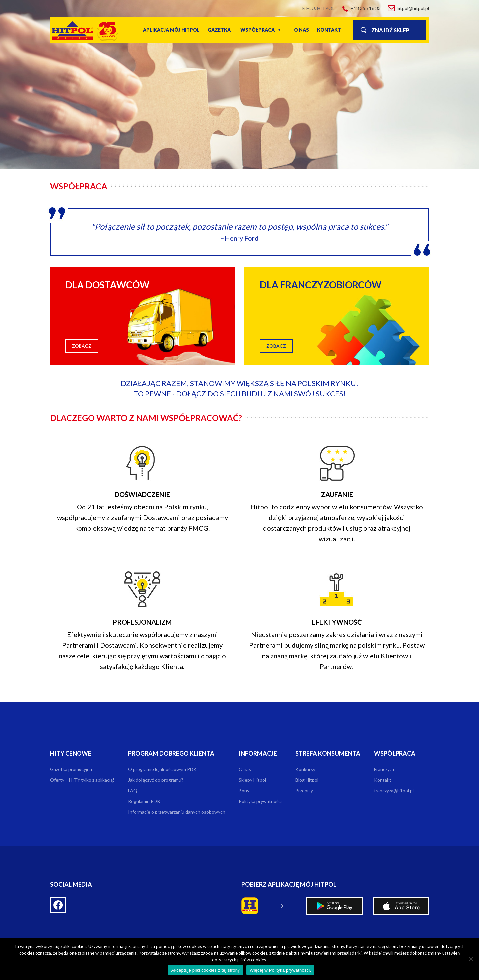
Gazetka (219, 30)
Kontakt (329, 30)
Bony (244, 790)
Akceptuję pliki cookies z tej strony (206, 970)
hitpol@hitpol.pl (413, 8)
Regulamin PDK (144, 801)
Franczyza (384, 769)
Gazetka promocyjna (71, 769)
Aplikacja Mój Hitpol (171, 30)
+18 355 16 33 (366, 8)
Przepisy (304, 790)
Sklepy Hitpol (252, 780)
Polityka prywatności (260, 801)
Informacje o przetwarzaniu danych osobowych (177, 812)
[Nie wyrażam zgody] (471, 959)
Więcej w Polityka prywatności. (281, 970)
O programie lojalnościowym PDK (162, 769)
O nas (302, 30)
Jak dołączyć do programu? (156, 780)
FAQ (133, 790)
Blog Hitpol (307, 780)
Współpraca (258, 30)
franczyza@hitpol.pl (394, 790)
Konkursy (305, 769)
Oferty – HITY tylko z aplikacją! (82, 780)
